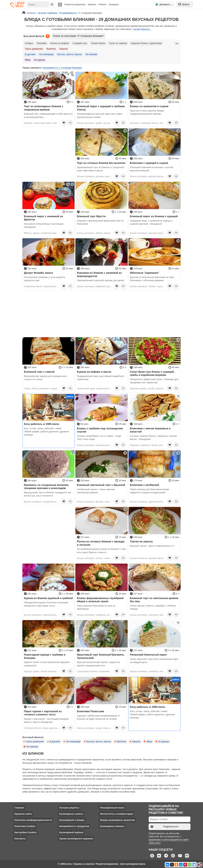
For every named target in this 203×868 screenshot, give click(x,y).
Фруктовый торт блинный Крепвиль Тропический (101, 656)
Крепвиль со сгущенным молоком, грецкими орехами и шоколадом (46, 486)
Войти (184, 4)
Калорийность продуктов (74, 826)
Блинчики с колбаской (144, 485)
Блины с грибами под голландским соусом (100, 430)
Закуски (63, 49)
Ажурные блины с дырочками (146, 43)
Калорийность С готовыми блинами (62, 68)
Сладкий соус (80, 43)
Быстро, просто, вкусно (70, 54)
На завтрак (91, 54)
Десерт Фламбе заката (38, 273)
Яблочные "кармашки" (145, 273)
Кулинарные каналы (112, 826)
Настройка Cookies (25, 832)
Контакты (20, 838)
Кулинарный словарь (72, 820)
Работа (102, 4)
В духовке (30, 54)
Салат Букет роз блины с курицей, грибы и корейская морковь (152, 373)
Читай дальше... (142, 29)
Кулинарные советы (71, 814)
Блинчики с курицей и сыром (149, 163)
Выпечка (51, 49)
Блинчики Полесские (91, 711)
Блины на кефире (60, 43)
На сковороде (46, 54)
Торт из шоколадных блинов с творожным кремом (44, 108)
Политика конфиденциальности (33, 820)
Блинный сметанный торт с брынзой (101, 485)
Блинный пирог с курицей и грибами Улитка (101, 108)
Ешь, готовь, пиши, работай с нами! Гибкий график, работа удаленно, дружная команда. (46, 432)
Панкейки (42, 43)
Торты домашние (34, 49)
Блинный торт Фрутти (91, 216)
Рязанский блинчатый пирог (148, 655)
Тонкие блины (98, 43)
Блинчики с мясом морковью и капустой (150, 430)
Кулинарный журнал (71, 832)
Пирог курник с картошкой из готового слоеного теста (43, 713)
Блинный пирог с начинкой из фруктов (43, 218)
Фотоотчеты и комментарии (117, 814)
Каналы (92, 4)
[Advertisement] (48, 148)
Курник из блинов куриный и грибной (48, 598)
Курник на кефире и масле (94, 372)
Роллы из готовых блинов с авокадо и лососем (101, 543)
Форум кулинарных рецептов (117, 820)
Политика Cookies (25, 826)
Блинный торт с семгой (39, 372)
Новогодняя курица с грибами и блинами (45, 656)
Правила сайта (23, 814)
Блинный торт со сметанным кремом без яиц (154, 600)
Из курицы (39, 60)
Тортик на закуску (141, 541)
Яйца (28, 60)
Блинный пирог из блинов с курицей (154, 216)
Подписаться (164, 827)
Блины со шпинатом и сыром (149, 106)
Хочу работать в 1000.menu (41, 424)
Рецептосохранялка (75, 4)
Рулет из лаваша (118, 43)
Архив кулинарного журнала (76, 838)
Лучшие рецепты (69, 808)
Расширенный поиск (112, 808)
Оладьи (29, 43)
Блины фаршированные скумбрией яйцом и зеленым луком (100, 600)
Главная (19, 808)
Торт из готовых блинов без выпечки (101, 163)
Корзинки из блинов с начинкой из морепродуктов (99, 274)
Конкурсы (114, 4)
